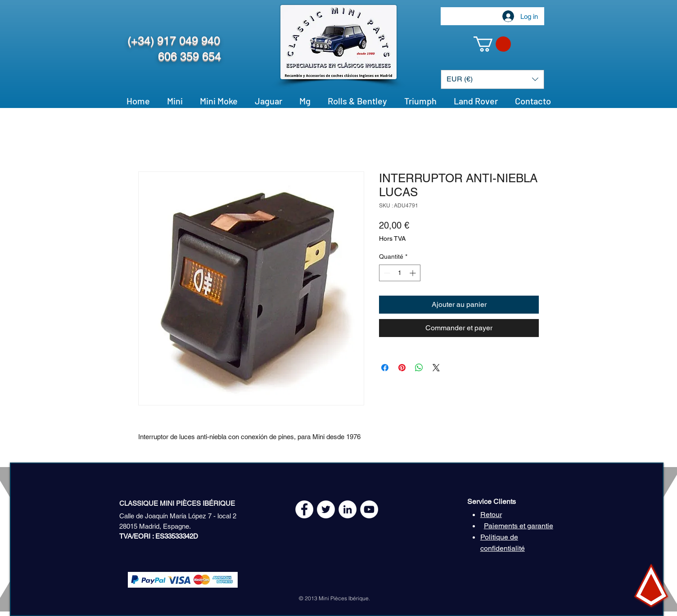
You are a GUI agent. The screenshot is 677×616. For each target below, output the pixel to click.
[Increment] (413, 273)
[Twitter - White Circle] (326, 509)
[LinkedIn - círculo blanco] (348, 509)
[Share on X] (436, 368)
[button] (492, 44)
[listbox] (492, 79)
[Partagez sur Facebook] (385, 368)
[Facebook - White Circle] (304, 509)
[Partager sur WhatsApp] (419, 368)
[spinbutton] (400, 273)
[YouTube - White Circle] (369, 509)
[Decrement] (386, 273)
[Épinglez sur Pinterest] (402, 368)
